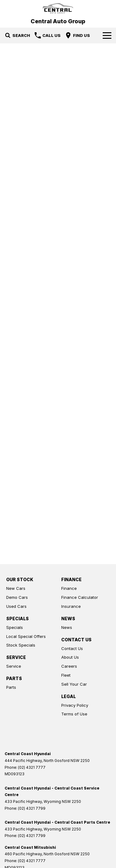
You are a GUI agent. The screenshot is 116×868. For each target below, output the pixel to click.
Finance (69, 588)
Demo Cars (17, 597)
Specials (15, 627)
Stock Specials (21, 645)
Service (14, 666)
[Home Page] (58, 8)
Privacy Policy (75, 705)
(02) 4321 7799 (32, 808)
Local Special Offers (26, 636)
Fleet (66, 675)
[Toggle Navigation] (107, 35)
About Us (70, 657)
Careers (69, 666)
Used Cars (16, 606)
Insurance (71, 606)
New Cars (16, 588)
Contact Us (72, 648)
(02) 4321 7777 (32, 767)
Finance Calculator (80, 597)
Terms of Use (74, 714)
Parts (11, 687)
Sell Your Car (74, 684)
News (67, 627)
